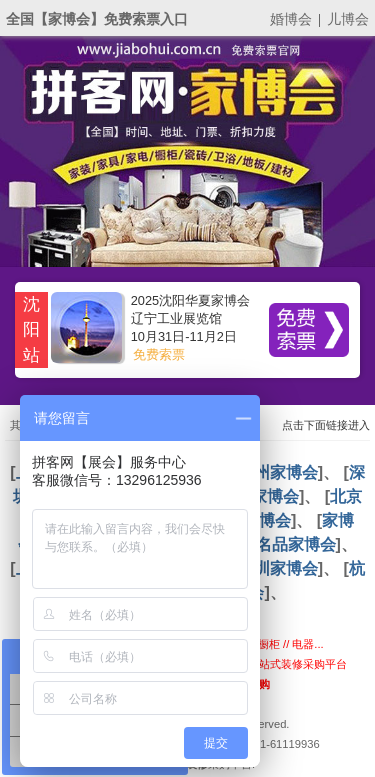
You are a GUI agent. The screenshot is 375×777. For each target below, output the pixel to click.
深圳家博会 (278, 568)
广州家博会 (278, 472)
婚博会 (291, 19)
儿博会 (348, 19)
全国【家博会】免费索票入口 (97, 19)
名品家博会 (296, 544)
